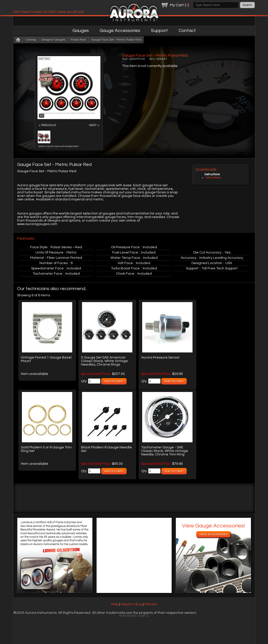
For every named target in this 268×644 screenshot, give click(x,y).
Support (159, 31)
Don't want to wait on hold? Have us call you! (49, 12)
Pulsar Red (78, 40)
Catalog (31, 40)
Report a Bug (131, 604)
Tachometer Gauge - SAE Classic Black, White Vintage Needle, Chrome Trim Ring (165, 451)
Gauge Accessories (120, 31)
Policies (151, 604)
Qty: (85, 381)
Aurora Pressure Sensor (160, 357)
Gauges (81, 31)
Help (115, 604)
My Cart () (179, 5)
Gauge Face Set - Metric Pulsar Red (116, 40)
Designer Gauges (53, 40)
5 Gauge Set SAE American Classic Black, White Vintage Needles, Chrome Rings (104, 361)
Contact (187, 31)
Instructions (213, 178)
